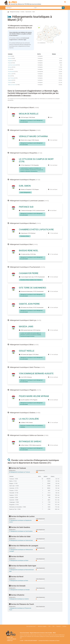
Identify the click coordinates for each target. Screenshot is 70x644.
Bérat (9, 76)
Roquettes (10, 61)
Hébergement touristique (15, 12)
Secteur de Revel (16, 577)
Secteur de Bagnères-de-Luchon (22, 516)
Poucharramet (11, 72)
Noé (9, 69)
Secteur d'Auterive (17, 595)
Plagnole (10, 80)
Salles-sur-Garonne (12, 85)
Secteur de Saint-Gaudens (20, 527)
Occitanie (22, 12)
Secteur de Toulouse (17, 468)
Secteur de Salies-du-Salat (20, 536)
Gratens (10, 83)
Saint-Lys (10, 74)
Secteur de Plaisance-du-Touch (21, 604)
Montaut (10, 67)
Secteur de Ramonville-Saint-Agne (23, 566)
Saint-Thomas (11, 78)
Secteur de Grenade (17, 586)
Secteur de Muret (16, 556)
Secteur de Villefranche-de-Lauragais (24, 546)
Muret (9, 56)
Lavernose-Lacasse (12, 65)
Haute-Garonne (28, 12)
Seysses (10, 58)
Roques (10, 63)
